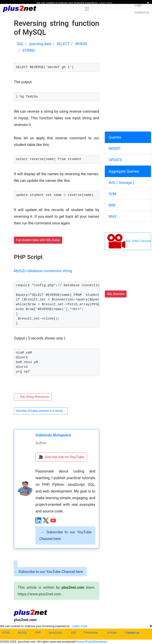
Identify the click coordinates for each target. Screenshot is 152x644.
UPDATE (115, 160)
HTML (6, 633)
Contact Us (142, 12)
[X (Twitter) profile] (46, 520)
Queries (115, 137)
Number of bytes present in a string (41, 411)
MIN (112, 205)
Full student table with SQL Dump (38, 240)
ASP (74, 633)
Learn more (80, 626)
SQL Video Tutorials (129, 241)
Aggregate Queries (124, 171)
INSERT (115, 149)
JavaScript (55, 633)
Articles (112, 633)
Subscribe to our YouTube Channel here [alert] (65, 535)
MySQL (23, 633)
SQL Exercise (116, 294)
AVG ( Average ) (121, 183)
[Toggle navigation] (87, 9)
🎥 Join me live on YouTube (61, 457)
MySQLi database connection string (43, 271)
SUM (113, 194)
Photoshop (91, 633)
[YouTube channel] (53, 520)
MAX (113, 216)
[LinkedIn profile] (38, 520)
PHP (38, 633)
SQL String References (33, 397)
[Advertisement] (128, 42)
